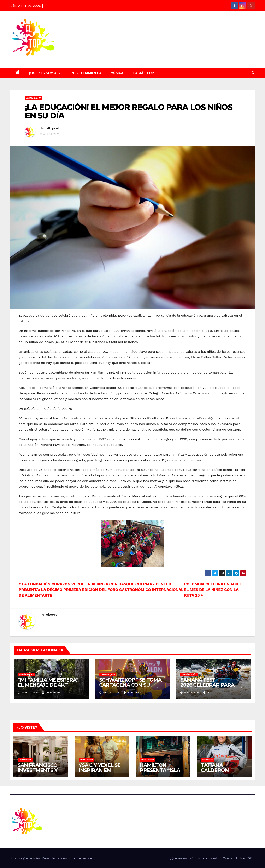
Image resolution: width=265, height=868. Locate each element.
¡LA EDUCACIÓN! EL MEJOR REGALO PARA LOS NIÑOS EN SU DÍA (129, 111)
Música (117, 73)
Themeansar (84, 858)
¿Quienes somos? (45, 73)
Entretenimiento (86, 73)
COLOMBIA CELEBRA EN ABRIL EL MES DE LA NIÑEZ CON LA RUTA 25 (213, 590)
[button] (253, 73)
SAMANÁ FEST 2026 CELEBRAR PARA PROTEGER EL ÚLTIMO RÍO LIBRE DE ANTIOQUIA (213, 688)
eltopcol (52, 128)
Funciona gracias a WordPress (30, 858)
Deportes (208, 760)
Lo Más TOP (143, 73)
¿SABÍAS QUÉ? (34, 98)
